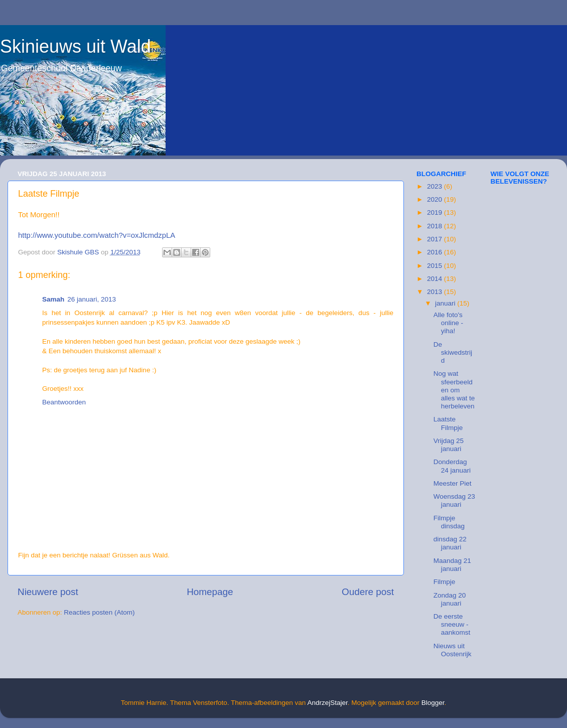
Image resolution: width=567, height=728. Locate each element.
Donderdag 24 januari (452, 466)
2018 (436, 226)
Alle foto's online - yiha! (448, 323)
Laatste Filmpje (448, 423)
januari (446, 303)
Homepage (210, 592)
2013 (436, 292)
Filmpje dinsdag (449, 522)
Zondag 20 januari (450, 599)
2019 (436, 212)
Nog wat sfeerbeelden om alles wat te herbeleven (454, 390)
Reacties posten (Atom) (99, 612)
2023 (436, 186)
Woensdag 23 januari (454, 500)
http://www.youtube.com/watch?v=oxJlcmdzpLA (97, 235)
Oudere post (368, 592)
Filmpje (445, 582)
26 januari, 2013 (92, 299)
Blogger (433, 703)
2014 (436, 279)
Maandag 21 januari (452, 565)
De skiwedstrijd (453, 352)
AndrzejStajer (327, 703)
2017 (436, 239)
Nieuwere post (48, 592)
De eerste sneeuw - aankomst (452, 624)
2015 (436, 266)
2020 (436, 199)
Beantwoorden (64, 402)
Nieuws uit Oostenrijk (453, 650)
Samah (53, 299)
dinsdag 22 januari (450, 543)
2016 (436, 252)
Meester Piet (453, 483)
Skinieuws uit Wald (76, 46)
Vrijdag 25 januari (449, 445)
